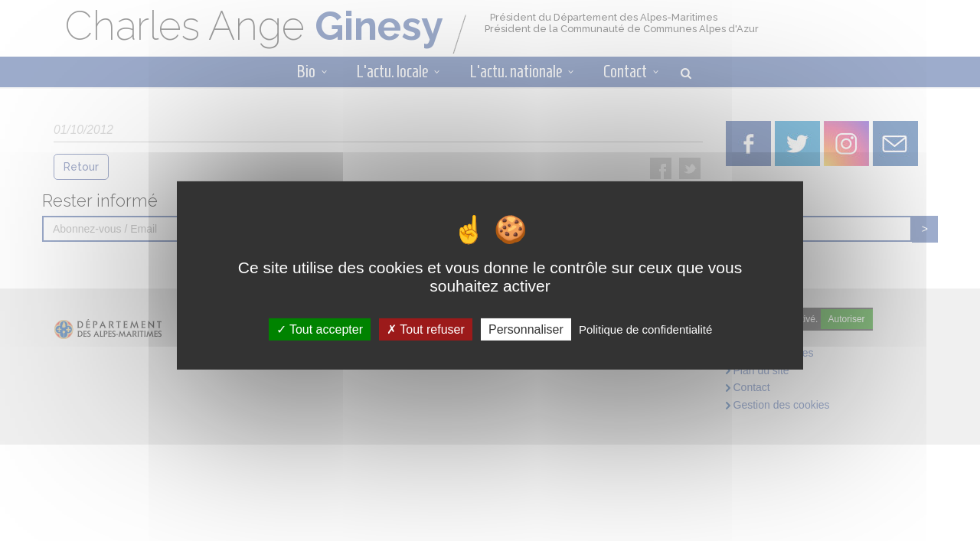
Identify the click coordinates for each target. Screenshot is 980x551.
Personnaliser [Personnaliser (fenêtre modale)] (526, 329)
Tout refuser (426, 329)
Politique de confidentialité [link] (645, 329)
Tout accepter (320, 329)
